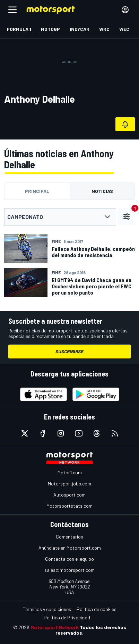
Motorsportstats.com (69, 506)
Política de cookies (97, 609)
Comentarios (69, 537)
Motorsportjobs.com (69, 484)
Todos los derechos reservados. (91, 630)
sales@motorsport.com (69, 570)
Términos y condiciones (47, 609)
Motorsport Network (55, 627)
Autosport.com (69, 495)
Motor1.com (70, 472)
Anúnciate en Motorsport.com (70, 548)
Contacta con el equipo (69, 559)
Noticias (102, 191)
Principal (37, 191)
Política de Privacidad (67, 617)
